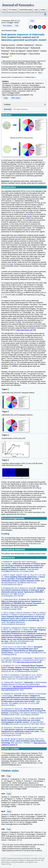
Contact (43, 10)
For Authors (13, 10)
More (40, 73)
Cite (17, 26)
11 (16, 239)
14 (39, 279)
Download (8, 109)
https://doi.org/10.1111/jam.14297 (29, 662)
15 (19, 322)
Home (4, 10)
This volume (7, 26)
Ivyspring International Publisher (18, 858)
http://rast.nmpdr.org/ (24, 330)
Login (36, 10)
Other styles (16, 98)
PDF (32, 21)
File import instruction (20, 109)
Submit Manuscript (25, 10)
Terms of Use (6, 864)
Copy (6, 98)
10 (30, 216)
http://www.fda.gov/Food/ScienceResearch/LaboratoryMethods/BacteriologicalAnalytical (24, 687)
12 (12, 264)
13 (28, 272)
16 (34, 330)
